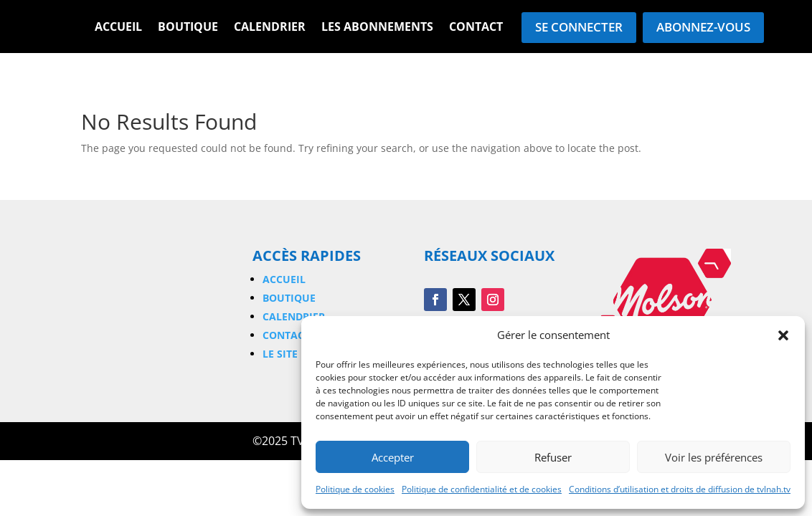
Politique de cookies (355, 489)
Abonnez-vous (703, 27)
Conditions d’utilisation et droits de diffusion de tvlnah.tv (680, 489)
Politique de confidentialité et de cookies (482, 489)
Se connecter (579, 27)
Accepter (393, 457)
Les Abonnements (377, 28)
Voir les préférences (714, 457)
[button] (783, 335)
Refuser (553, 457)
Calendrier (270, 28)
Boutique (188, 28)
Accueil (118, 28)
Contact (476, 28)
